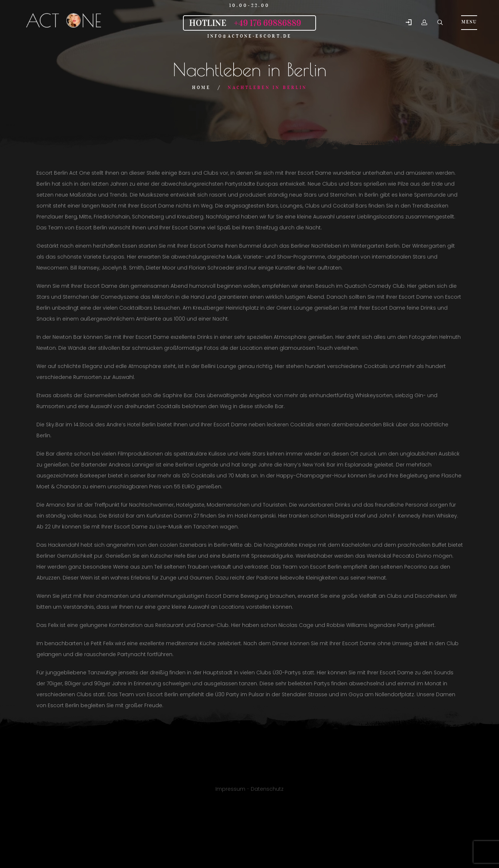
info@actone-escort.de (249, 36)
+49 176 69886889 (267, 23)
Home (201, 87)
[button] (409, 23)
